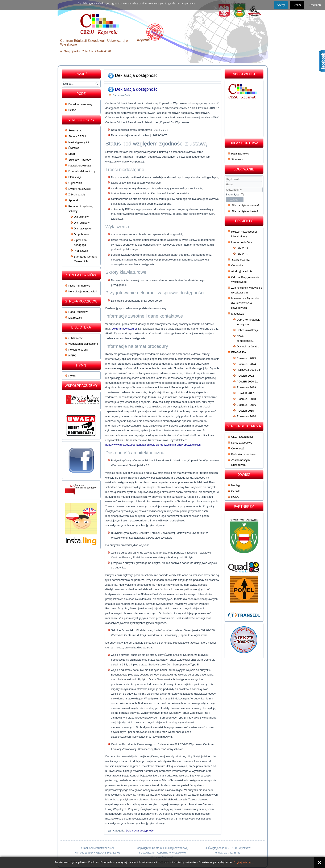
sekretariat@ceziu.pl (124, 329)
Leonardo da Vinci (242, 242)
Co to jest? (238, 448)
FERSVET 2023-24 (248, 370)
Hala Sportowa (240, 154)
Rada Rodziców (78, 312)
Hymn (72, 376)
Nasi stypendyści (79, 142)
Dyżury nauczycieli (80, 189)
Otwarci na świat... (248, 346)
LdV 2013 (243, 254)
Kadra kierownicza (80, 166)
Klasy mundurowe (79, 286)
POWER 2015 (245, 411)
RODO (235, 497)
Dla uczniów (81, 217)
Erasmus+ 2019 (246, 387)
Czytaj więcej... (244, 862)
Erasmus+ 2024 (246, 364)
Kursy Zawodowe (242, 443)
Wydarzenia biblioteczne (83, 344)
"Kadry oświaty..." (242, 260)
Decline (297, 5)
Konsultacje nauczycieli (83, 291)
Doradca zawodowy (80, 104)
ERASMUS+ (239, 352)
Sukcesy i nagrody (80, 160)
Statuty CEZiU (77, 136)
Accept (281, 5)
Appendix (74, 200)
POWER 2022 (245, 376)
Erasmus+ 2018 (246, 399)
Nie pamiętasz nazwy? (246, 205)
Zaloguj (235, 200)
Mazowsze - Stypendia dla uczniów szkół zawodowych (245, 303)
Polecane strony (78, 350)
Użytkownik (226, 182)
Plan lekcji (75, 177)
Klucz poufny (226, 187)
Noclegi (236, 485)
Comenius (237, 265)
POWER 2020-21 (247, 382)
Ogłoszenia (75, 183)
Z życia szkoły (77, 194)
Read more (315, 5)
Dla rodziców (82, 223)
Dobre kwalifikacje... (249, 330)
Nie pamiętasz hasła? (245, 211)
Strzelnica (237, 159)
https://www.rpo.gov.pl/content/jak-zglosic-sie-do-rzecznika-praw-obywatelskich (153, 445)
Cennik (236, 491)
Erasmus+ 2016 (246, 405)
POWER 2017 (245, 393)
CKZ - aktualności (242, 437)
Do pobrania (81, 234)
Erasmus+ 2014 (246, 416)
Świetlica (74, 148)
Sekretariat (75, 130)
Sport (72, 154)
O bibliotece (76, 338)
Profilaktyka (81, 251)
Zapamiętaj (233, 194)
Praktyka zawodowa (243, 454)
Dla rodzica (75, 318)
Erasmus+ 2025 (246, 358)
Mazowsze (238, 314)
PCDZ (72, 110)
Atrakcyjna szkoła (242, 271)
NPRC (72, 355)
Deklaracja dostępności (137, 89)
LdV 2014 (243, 248)
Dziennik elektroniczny (82, 171)
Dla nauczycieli (83, 228)
